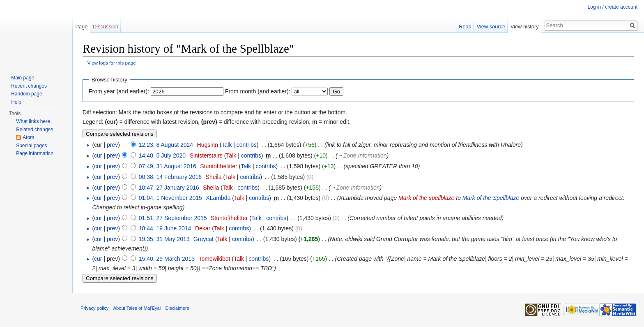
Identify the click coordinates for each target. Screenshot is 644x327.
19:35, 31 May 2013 (164, 239)
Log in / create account (613, 7)
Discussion (106, 27)
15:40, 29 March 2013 (167, 259)
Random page (26, 94)
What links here (33, 121)
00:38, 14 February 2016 (170, 177)
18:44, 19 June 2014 (165, 228)
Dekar (203, 228)
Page (81, 27)
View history (525, 27)
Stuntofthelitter (218, 166)
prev (112, 145)
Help (16, 102)
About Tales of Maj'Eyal (137, 308)
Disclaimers (177, 308)
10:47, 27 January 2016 (169, 188)
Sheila (214, 177)
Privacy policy (94, 308)
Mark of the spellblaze (426, 198)
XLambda (218, 198)
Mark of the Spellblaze (491, 198)
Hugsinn (208, 145)
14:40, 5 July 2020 (162, 155)
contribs (247, 145)
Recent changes (29, 86)
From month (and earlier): (258, 91)
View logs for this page (112, 63)
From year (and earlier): (119, 91)
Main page (23, 78)
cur (98, 155)
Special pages (31, 146)
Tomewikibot (214, 259)
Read (465, 27)
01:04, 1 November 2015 (170, 198)
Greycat (204, 239)
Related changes (34, 130)
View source (491, 27)
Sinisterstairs (206, 155)
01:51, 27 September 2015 (173, 218)
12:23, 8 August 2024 (166, 145)
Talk (227, 145)
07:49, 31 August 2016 (168, 166)
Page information (35, 153)
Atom (28, 137)
